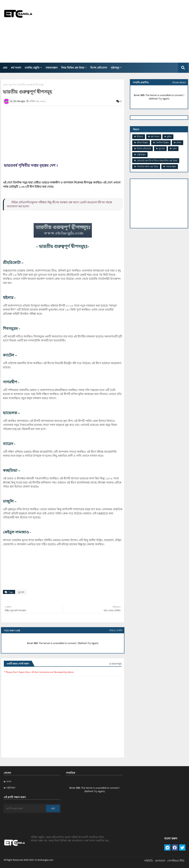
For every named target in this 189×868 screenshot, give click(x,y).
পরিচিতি (149, 861)
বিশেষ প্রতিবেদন (99, 68)
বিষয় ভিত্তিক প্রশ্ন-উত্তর (73, 68)
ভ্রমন (175, 149)
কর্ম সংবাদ (16, 68)
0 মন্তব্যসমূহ (116, 664)
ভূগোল (13, 85)
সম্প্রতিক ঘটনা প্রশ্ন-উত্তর (148, 167)
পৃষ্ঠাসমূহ (115, 68)
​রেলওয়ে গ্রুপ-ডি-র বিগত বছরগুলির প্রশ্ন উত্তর (157, 161)
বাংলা (179, 143)
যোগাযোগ (160, 861)
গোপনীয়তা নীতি (176, 861)
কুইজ (169, 137)
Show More (179, 82)
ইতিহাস (140, 137)
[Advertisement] (124, 31)
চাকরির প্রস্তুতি (32, 68)
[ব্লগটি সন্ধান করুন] (25, 808)
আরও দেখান (116, 630)
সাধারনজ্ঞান (51, 68)
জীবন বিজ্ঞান (142, 143)
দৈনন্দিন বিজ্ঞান (162, 143)
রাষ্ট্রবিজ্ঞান (141, 155)
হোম (5, 68)
